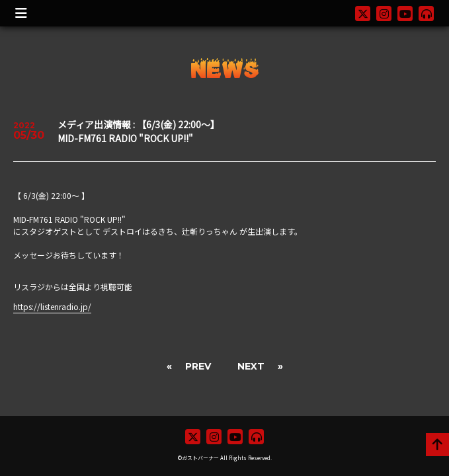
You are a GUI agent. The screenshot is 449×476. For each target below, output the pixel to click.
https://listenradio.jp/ (52, 306)
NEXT (251, 366)
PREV (198, 366)
